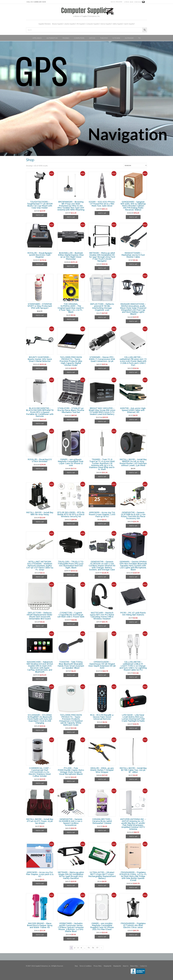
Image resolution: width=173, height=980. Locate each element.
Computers (79, 38)
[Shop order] (135, 165)
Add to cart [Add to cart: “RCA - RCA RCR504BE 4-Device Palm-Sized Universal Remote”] (102, 726)
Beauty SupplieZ (58, 24)
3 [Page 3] (78, 948)
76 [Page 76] (93, 948)
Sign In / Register (116, 2)
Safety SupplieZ (118, 24)
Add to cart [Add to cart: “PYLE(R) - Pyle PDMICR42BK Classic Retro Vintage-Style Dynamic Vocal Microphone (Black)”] (71, 781)
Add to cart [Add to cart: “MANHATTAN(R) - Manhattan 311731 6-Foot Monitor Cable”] (133, 264)
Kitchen (116, 38)
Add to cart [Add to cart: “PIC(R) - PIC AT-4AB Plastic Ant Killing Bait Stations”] (133, 622)
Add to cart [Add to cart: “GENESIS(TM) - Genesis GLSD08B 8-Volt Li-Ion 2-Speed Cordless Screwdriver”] (71, 832)
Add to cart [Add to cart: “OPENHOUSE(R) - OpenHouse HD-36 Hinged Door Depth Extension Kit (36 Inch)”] (102, 675)
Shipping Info (107, 966)
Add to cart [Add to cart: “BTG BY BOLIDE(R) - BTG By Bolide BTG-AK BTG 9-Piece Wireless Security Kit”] (71, 524)
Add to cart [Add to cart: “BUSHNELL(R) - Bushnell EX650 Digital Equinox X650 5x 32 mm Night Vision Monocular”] (71, 266)
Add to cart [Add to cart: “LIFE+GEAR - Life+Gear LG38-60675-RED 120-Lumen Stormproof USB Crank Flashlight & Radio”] (133, 728)
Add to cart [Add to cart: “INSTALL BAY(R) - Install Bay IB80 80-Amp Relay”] (40, 522)
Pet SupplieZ (81, 24)
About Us (126, 966)
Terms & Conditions (86, 966)
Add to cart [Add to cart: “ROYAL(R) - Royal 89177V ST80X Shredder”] (40, 469)
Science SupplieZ (106, 24)
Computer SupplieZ (93, 24)
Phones (66, 38)
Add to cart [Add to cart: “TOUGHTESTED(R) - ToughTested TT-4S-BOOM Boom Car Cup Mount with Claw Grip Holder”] (40, 215)
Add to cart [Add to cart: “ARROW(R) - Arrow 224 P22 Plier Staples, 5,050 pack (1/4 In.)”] (40, 883)
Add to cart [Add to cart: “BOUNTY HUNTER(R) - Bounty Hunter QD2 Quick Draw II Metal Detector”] (40, 368)
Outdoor (129, 38)
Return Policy (134, 966)
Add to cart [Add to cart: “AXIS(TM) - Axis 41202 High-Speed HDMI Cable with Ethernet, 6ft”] (133, 420)
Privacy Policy (98, 966)
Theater (104, 38)
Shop (76, 966)
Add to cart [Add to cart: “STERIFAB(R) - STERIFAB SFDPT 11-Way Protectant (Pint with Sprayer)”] (40, 315)
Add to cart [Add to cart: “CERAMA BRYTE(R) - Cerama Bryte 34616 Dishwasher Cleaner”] (102, 830)
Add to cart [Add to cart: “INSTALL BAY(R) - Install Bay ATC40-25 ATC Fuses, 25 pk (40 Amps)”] (40, 830)
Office (92, 38)
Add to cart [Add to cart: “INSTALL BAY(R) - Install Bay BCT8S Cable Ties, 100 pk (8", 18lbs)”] (133, 779)
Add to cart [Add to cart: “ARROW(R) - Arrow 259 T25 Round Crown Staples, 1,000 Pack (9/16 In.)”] (102, 524)
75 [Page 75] (89, 948)
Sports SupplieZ (129, 24)
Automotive (52, 38)
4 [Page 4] (81, 948)
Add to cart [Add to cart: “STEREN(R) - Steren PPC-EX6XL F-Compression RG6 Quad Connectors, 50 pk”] (102, 368)
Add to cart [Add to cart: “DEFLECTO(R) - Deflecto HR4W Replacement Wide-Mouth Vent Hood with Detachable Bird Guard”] (40, 626)
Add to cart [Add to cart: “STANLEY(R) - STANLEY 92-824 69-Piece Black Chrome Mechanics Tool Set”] (71, 420)
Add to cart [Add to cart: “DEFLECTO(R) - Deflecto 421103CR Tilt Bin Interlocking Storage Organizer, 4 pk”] (102, 317)
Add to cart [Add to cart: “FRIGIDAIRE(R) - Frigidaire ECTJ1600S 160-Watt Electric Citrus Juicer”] (133, 935)
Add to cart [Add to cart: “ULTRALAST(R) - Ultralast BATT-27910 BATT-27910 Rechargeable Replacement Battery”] (102, 885)
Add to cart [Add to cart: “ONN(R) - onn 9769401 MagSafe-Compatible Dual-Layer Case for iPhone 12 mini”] (71, 473)
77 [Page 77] (97, 948)
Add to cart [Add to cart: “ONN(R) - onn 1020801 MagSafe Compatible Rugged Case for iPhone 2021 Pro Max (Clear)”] (102, 937)
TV (139, 38)
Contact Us (143, 966)
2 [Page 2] (75, 948)
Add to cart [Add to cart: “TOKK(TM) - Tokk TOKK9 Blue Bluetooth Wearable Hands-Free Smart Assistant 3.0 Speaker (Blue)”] (71, 675)
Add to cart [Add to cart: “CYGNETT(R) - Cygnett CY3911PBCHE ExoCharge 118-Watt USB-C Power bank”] (71, 624)
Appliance (37, 38)
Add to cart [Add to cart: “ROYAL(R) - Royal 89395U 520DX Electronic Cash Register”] (40, 264)
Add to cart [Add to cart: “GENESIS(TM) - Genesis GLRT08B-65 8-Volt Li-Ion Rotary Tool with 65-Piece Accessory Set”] (133, 526)
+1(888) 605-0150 (39, 2)
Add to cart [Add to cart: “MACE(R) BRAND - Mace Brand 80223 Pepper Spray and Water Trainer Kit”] (40, 935)
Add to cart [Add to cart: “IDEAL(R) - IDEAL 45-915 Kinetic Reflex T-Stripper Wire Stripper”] (102, 779)
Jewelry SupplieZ (70, 24)
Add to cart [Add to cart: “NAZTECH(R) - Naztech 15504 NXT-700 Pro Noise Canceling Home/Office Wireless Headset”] (102, 626)
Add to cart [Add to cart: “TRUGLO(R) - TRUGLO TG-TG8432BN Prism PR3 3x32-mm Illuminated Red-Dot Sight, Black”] (71, 575)
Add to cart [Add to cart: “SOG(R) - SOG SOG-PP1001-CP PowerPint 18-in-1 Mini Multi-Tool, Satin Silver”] (102, 213)
